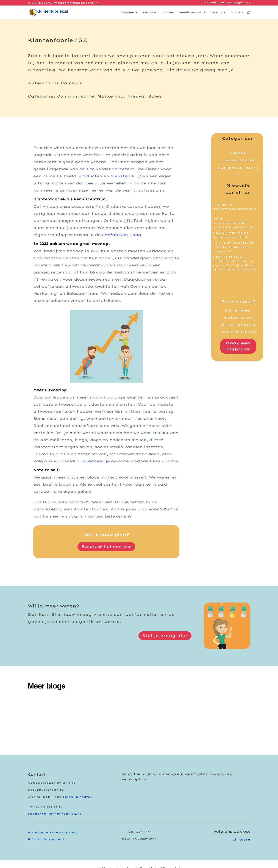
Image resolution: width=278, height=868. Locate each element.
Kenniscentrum (191, 12)
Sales (252, 168)
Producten (90, 176)
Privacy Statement (46, 839)
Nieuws (238, 153)
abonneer (93, 461)
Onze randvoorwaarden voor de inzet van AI (233, 223)
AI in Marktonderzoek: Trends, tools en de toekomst (235, 247)
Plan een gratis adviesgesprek (227, 3)
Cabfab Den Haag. (122, 235)
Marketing (230, 168)
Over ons (218, 12)
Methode (149, 12)
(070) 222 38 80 (41, 3)
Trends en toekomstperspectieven (235, 209)
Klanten (168, 12)
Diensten (127, 12)
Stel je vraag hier (165, 636)
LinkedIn (241, 840)
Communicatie (238, 161)
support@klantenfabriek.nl (54, 814)
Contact (237, 12)
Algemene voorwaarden (52, 832)
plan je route (77, 797)
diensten (120, 176)
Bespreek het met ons (106, 547)
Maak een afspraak (238, 346)
